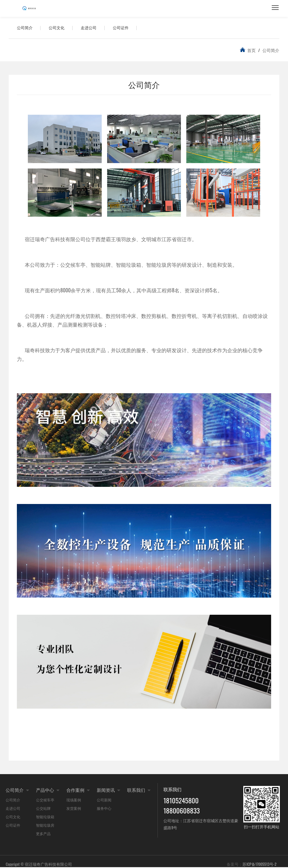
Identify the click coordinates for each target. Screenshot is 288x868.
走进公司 (90, 28)
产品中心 (45, 791)
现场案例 (74, 801)
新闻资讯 (106, 791)
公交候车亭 (45, 801)
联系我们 (136, 791)
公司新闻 (104, 801)
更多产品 (43, 834)
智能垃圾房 (45, 826)
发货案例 (74, 809)
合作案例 (75, 791)
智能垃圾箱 (45, 817)
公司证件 (123, 28)
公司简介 (25, 28)
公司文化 (58, 28)
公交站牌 (43, 809)
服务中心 (104, 809)
